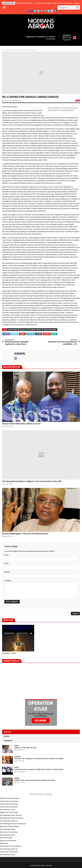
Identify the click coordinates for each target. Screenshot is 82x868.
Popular (7, 732)
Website (7, 572)
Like (78, 101)
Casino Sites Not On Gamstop (11, 846)
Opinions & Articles (36, 330)
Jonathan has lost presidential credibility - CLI (62, 342)
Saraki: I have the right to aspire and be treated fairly (55, 3)
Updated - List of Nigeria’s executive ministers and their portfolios (39, 758)
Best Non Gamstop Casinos (10, 798)
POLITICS (16, 767)
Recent (7, 736)
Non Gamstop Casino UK (9, 821)
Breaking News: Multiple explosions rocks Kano (20, 342)
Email (7, 563)
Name (7, 555)
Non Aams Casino (6, 838)
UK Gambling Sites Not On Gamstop (13, 824)
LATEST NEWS (17, 757)
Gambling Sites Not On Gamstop (12, 818)
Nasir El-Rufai (24, 330)
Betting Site (4, 843)
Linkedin (30, 334)
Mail (55, 334)
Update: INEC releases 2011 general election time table (35, 780)
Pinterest (47, 334)
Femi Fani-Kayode (12, 330)
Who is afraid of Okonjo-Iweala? (23, 3)
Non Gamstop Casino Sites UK (11, 815)
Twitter (15, 334)
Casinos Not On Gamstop (9, 801)
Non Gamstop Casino (8, 810)
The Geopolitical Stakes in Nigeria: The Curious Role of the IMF (32, 481)
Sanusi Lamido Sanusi (50, 330)
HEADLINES (17, 778)
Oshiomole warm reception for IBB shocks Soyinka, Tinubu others (39, 769)
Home (4, 50)
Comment (8, 580)
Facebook (6, 334)
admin (3, 101)
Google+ (23, 334)
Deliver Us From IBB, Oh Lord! (25, 748)
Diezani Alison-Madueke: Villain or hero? (21, 424)
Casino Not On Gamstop (9, 807)
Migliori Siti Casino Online (9, 812)
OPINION (10, 50)
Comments (8, 741)
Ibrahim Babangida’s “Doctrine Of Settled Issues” (25, 534)
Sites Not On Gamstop (8, 841)
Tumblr (38, 334)
